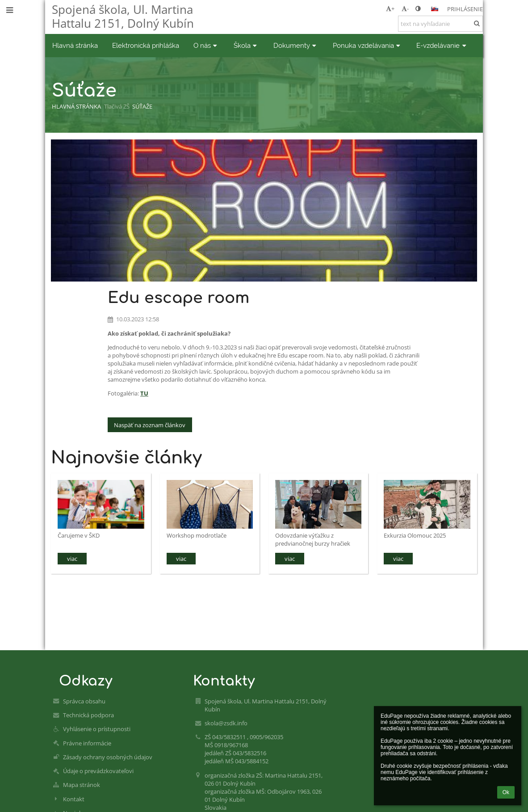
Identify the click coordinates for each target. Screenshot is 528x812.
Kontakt (74, 799)
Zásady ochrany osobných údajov (108, 757)
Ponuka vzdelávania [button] (368, 45)
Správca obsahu (84, 701)
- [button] (405, 8)
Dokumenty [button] (296, 45)
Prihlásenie (465, 9)
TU (144, 393)
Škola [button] (246, 45)
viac (72, 559)
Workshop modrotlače (197, 535)
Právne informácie (87, 743)
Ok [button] (506, 792)
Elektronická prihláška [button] (146, 45)
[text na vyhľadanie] (440, 24)
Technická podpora (88, 715)
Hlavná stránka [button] (75, 45)
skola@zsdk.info (226, 723)
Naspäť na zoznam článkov (150, 425)
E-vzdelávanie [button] (442, 45)
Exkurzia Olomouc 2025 (415, 535)
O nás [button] (206, 45)
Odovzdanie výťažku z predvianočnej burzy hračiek (313, 539)
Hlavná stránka (76, 106)
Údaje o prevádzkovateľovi (98, 771)
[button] (435, 9)
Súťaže (142, 106)
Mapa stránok (82, 785)
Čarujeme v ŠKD (79, 535)
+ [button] (390, 8)
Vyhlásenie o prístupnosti (97, 729)
